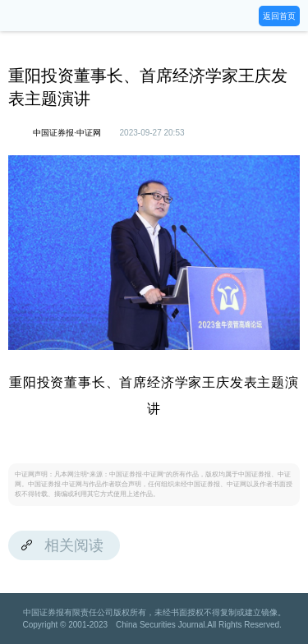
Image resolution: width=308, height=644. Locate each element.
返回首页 (279, 16)
